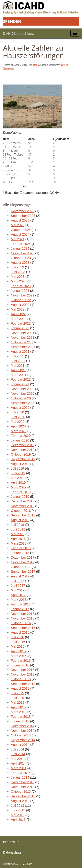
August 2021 (20, 352)
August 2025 (20, 220)
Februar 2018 (21, 548)
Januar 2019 (20, 497)
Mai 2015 (18, 703)
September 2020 (23, 403)
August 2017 (20, 576)
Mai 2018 (18, 534)
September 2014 (23, 740)
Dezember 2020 (23, 389)
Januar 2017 (20, 609)
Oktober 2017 (21, 567)
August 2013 (20, 801)
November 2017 (23, 562)
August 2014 (20, 745)
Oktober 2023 (21, 258)
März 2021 (19, 375)
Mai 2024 (18, 239)
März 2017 (19, 600)
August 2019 (20, 464)
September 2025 (23, 216)
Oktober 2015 (21, 679)
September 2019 (23, 459)
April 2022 (18, 314)
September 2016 (23, 628)
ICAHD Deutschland (19, 33)
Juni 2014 (18, 754)
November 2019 (23, 450)
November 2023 (23, 253)
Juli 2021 (17, 356)
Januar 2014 (20, 778)
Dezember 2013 (23, 782)
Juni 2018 (18, 529)
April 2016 (18, 651)
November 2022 (23, 295)
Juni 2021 (18, 361)
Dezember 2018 (23, 501)
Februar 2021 (21, 380)
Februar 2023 (21, 286)
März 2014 (19, 768)
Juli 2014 (17, 749)
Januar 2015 (20, 721)
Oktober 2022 (21, 300)
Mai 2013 (18, 815)
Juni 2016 (18, 642)
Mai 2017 (18, 590)
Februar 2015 (21, 717)
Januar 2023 (20, 291)
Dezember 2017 (23, 558)
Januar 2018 (20, 553)
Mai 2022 (18, 309)
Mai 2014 (18, 759)
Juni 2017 (18, 586)
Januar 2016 (20, 665)
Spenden (12, 21)
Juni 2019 (18, 473)
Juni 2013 (18, 810)
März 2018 (19, 544)
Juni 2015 (18, 698)
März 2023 (19, 281)
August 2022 (20, 305)
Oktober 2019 (21, 454)
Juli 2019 (17, 469)
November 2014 (23, 731)
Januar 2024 (20, 249)
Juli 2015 (17, 693)
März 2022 (19, 319)
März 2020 (19, 431)
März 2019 (19, 487)
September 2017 (23, 572)
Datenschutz (12, 852)
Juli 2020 (17, 412)
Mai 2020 (18, 422)
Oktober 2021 (21, 342)
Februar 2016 (21, 661)
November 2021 (23, 338)
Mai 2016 (18, 647)
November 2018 (23, 506)
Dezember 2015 (23, 670)
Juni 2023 (18, 272)
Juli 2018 (17, 525)
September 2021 (23, 347)
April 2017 (18, 595)
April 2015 (18, 707)
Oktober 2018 (21, 511)
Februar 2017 (21, 604)
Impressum (11, 842)
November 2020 (23, 394)
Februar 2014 (21, 773)
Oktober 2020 (21, 398)
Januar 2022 (20, 328)
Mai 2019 (18, 478)
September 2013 (23, 796)
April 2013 (18, 820)
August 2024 (20, 235)
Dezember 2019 (23, 445)
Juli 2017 (17, 581)
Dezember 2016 (23, 614)
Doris (36, 65)
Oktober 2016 (21, 623)
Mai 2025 (18, 225)
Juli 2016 (17, 637)
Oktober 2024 (21, 230)
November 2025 (23, 211)
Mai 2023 (18, 277)
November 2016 (23, 618)
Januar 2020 (20, 440)
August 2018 (20, 520)
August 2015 (20, 689)
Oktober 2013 (21, 792)
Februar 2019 (21, 492)
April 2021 (18, 370)
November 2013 (23, 787)
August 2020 (20, 408)
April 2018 (18, 539)
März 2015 (19, 712)
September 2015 (23, 684)
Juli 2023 (17, 267)
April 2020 (18, 426)
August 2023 (20, 263)
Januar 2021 (20, 384)
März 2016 (19, 656)
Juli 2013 (17, 806)
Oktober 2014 (21, 735)
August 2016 (20, 633)
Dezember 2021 (23, 333)
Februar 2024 (21, 244)
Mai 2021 (18, 366)
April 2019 (18, 483)
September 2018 (23, 515)
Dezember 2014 (23, 726)
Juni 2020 (18, 417)
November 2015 (23, 674)
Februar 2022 (21, 324)
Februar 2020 (21, 436)
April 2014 (18, 763)
